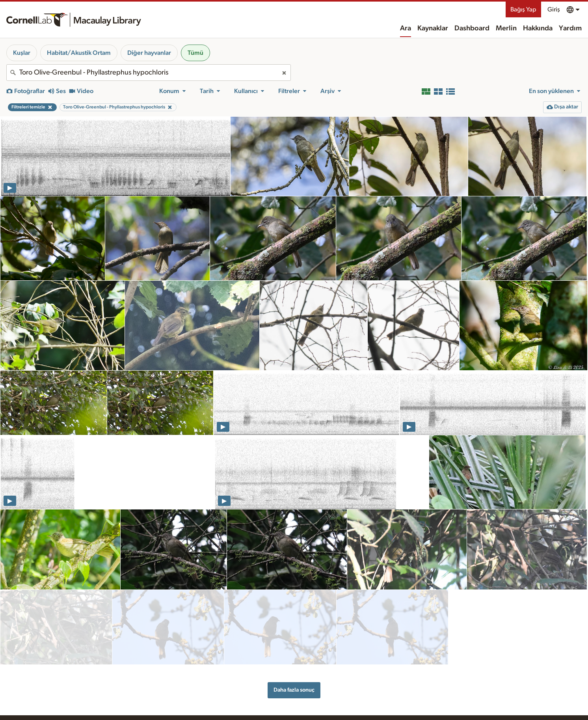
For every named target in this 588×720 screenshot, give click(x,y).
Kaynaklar (433, 28)
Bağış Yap (523, 9)
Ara (406, 28)
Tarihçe (323, 707)
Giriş (554, 9)
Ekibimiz (324, 715)
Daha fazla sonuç (294, 652)
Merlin (506, 28)
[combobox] (149, 73)
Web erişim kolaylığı (426, 702)
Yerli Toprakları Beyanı (428, 694)
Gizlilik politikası (421, 710)
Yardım (570, 28)
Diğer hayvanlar (149, 53)
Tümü (195, 53)
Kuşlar (22, 53)
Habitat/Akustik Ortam (79, 53)
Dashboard (472, 28)
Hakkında (538, 28)
